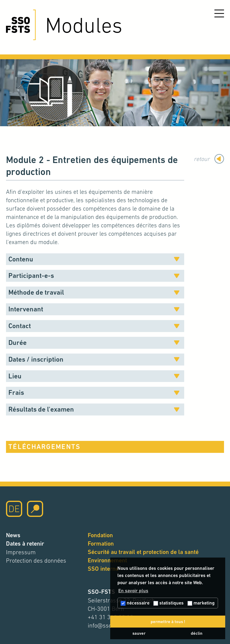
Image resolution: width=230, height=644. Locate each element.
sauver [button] (139, 633)
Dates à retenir (25, 544)
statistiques (168, 603)
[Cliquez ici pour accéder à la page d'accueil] (21, 25)
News (13, 535)
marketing (201, 603)
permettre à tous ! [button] (168, 622)
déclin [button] (197, 633)
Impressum (21, 552)
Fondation (100, 535)
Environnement (107, 560)
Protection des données (36, 561)
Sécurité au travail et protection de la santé (143, 552)
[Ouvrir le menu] (219, 13)
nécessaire (135, 603)
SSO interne (103, 569)
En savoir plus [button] (133, 591)
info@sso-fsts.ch (109, 625)
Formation (101, 544)
